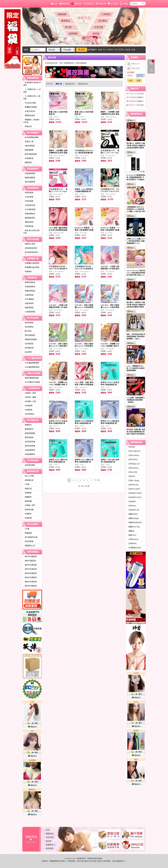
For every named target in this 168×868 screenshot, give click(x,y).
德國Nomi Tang (133, 527)
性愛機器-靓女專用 (31, 267)
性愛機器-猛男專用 (31, 263)
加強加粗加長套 (30, 248)
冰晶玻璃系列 (29, 450)
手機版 (124, 4)
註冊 (139, 80)
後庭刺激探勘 (29, 433)
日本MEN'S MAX (134, 497)
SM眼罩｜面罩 (30, 393)
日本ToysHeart (133, 455)
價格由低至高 (70, 84)
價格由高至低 (83, 84)
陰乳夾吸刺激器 (30, 154)
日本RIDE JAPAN (134, 493)
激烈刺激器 (28, 323)
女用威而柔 (28, 158)
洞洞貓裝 (28, 493)
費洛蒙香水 (28, 429)
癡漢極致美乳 (29, 218)
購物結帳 (64, 4)
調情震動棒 (28, 150)
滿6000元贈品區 (30, 582)
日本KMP (131, 502)
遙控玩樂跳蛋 (29, 182)
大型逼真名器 (29, 205)
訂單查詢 (106, 14)
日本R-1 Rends (133, 481)
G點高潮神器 (29, 146)
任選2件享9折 (29, 111)
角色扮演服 (28, 510)
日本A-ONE (132, 472)
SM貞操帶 (28, 406)
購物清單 (151, 61)
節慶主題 (28, 489)
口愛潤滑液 (28, 295)
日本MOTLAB (133, 510)
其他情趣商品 (29, 454)
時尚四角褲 (28, 541)
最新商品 (66, 21)
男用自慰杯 (28, 193)
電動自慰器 (28, 222)
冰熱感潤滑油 (29, 287)
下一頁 (97, 480)
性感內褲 (28, 518)
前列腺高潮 (28, 348)
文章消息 (99, 27)
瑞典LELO (132, 535)
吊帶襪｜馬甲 (29, 505)
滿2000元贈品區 (30, 565)
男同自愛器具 (29, 335)
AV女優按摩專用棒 (31, 363)
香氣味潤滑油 (29, 291)
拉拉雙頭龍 (28, 344)
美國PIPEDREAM (134, 523)
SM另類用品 (29, 414)
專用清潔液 (28, 437)
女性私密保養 (29, 442)
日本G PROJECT (134, 451)
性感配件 (28, 514)
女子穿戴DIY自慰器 (32, 382)
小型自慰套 (28, 197)
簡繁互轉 (101, 4)
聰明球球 (28, 163)
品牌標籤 (73, 34)
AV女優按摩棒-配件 (32, 367)
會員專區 (50, 848)
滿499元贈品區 (30, 561)
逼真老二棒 (28, 142)
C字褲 (26, 484)
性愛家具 (28, 272)
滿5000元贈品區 (30, 577)
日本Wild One (133, 485)
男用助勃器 (28, 226)
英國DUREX (132, 514)
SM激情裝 (28, 410)
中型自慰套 (28, 201)
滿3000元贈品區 (30, 569)
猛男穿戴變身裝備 (31, 378)
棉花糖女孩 (28, 480)
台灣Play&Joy (133, 539)
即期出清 (28, 126)
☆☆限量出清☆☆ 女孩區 (32, 91)
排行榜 (68, 27)
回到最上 (151, 70)
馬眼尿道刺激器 (30, 339)
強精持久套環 (29, 244)
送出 (131, 80)
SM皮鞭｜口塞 (30, 401)
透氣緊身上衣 (29, 546)
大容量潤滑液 (29, 312)
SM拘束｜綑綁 (30, 397)
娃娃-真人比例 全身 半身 (31, 232)
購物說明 (76, 4)
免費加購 (62, 14)
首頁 (54, 4)
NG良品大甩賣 (30, 103)
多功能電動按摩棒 (31, 137)
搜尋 (82, 50)
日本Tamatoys (133, 468)
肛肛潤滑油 (28, 327)
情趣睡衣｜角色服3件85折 (31, 121)
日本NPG (131, 447)
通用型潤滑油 (29, 282)
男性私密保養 (29, 446)
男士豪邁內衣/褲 (30, 537)
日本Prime (131, 506)
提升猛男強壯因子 (31, 252)
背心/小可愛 (29, 476)
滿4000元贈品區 (30, 573)
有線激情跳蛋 (29, 173)
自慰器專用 (28, 303)
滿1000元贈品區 (30, 556)
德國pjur (131, 531)
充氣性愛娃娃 (29, 214)
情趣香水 (28, 425)
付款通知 (102, 21)
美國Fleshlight (133, 518)
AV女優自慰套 (29, 209)
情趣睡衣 (28, 497)
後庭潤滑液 (28, 308)
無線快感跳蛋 (29, 178)
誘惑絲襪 (28, 501)
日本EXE (131, 476)
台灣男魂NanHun (134, 548)
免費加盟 (89, 4)
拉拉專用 (28, 352)
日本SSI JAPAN (133, 489)
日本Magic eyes (133, 464)
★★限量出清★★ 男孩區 (32, 84)
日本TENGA (132, 460)
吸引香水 (28, 331)
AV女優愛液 (29, 299)
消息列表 (50, 837)
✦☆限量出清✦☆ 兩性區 (32, 97)
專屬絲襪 (28, 533)
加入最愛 (113, 4)
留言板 (96, 34)
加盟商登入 (51, 845)
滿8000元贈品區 (30, 586)
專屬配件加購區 (30, 107)
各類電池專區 (29, 465)
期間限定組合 (29, 115)
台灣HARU (132, 544)
